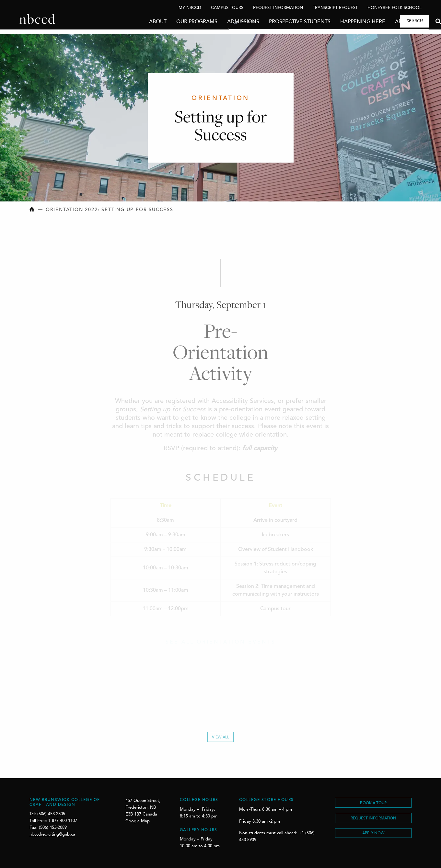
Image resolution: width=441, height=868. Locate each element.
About (138, 22)
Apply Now (390, 22)
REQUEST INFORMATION (373, 818)
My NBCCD (190, 8)
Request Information (278, 8)
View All (220, 739)
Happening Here (343, 22)
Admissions (224, 22)
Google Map (138, 821)
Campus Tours (227, 8)
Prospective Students (280, 22)
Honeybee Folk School (395, 8)
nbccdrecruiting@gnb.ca (52, 834)
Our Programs (177, 22)
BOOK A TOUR (373, 803)
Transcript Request (335, 8)
